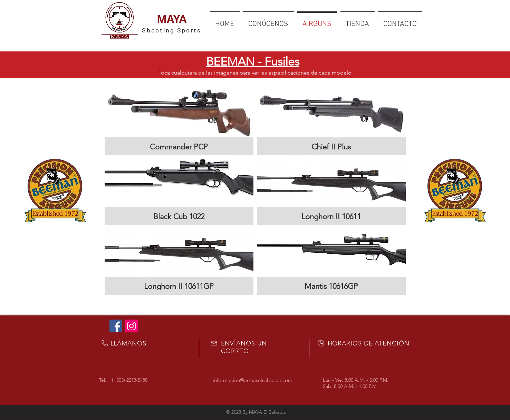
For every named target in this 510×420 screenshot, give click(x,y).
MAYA (172, 19)
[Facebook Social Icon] (116, 326)
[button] (179, 122)
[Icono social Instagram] (131, 326)
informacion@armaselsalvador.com (253, 380)
